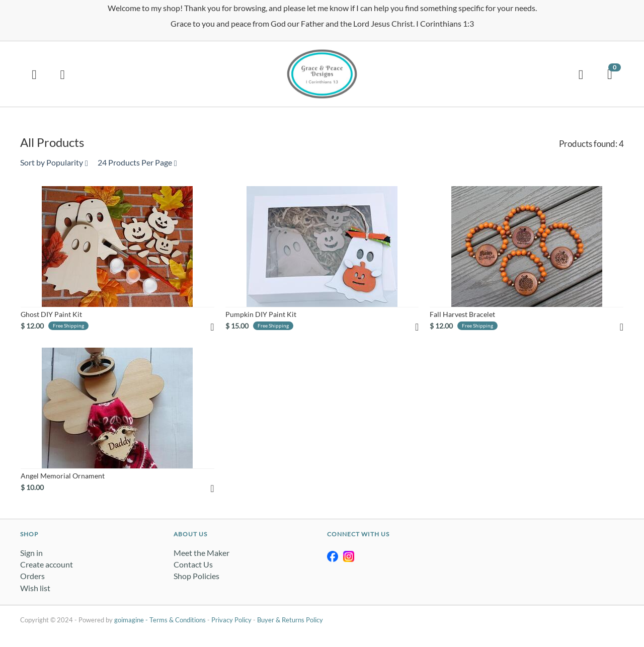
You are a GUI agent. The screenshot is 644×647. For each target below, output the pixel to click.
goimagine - (132, 620)
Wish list (35, 588)
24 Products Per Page (137, 162)
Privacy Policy (231, 620)
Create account (47, 564)
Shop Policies (196, 576)
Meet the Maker (202, 553)
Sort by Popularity (54, 162)
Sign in (31, 553)
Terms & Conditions (178, 620)
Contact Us (193, 564)
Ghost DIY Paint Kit (51, 314)
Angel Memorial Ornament (63, 476)
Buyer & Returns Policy (290, 620)
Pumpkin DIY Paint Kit (261, 314)
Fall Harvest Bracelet (462, 314)
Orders (32, 576)
